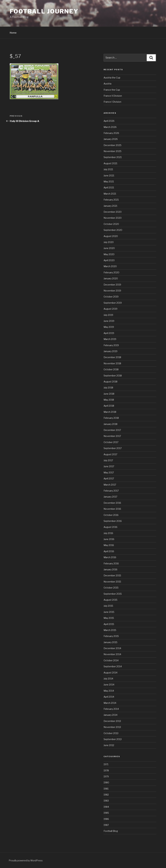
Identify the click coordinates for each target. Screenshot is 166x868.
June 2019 (109, 321)
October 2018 (111, 369)
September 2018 (113, 376)
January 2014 (110, 715)
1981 (106, 789)
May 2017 (109, 473)
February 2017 (111, 491)
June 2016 (109, 539)
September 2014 (113, 666)
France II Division (113, 96)
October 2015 (111, 588)
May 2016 (109, 545)
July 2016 (108, 533)
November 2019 (112, 291)
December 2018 (112, 357)
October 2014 (111, 660)
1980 (106, 782)
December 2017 (112, 430)
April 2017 (109, 479)
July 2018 (108, 388)
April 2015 (109, 624)
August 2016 (110, 527)
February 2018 (111, 418)
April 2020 (109, 260)
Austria (107, 84)
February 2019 (111, 345)
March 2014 (110, 703)
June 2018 (109, 394)
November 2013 (112, 727)
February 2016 (111, 563)
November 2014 (112, 654)
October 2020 (111, 224)
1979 (106, 776)
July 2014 (108, 679)
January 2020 (111, 278)
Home (13, 33)
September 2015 (113, 594)
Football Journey (44, 11)
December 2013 (112, 721)
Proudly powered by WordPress (26, 860)
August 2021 (110, 163)
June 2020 (109, 248)
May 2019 (109, 327)
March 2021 (110, 194)
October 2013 (111, 733)
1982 (106, 795)
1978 (106, 770)
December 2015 (112, 575)
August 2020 (111, 236)
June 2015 (109, 612)
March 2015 (110, 630)
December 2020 (113, 212)
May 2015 (109, 618)
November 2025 (113, 151)
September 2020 (113, 230)
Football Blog (111, 831)
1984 (106, 807)
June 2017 (109, 466)
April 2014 (109, 697)
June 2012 (109, 745)
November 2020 (113, 218)
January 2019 (110, 351)
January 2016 (110, 569)
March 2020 (110, 266)
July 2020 (109, 242)
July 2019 (108, 315)
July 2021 (108, 169)
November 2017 (112, 436)
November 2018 (112, 363)
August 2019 (110, 309)
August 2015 (110, 600)
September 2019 (113, 303)
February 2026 (111, 133)
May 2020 (109, 254)
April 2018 (109, 406)
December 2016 (112, 503)
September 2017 (113, 448)
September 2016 (113, 521)
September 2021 (113, 157)
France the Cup (112, 90)
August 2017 (110, 454)
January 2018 (110, 424)
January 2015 (110, 642)
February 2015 (111, 636)
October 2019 (111, 297)
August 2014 (110, 673)
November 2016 (112, 509)
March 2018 (110, 412)
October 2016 (111, 515)
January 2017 (110, 497)
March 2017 (110, 485)
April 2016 (109, 551)
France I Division (112, 102)
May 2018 (109, 400)
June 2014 (109, 685)
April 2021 (109, 187)
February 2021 (111, 200)
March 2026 (110, 127)
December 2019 (112, 285)
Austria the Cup (112, 78)
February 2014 (111, 709)
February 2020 (111, 272)
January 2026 (111, 139)
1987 (106, 825)
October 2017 (111, 442)
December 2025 (113, 145)
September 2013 (113, 739)
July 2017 (108, 460)
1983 (106, 801)
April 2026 (109, 121)
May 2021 (109, 181)
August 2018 (110, 382)
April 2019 (109, 333)
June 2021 (109, 175)
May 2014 (109, 691)
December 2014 (112, 648)
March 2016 (110, 557)
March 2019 (110, 339)
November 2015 (112, 582)
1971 (106, 764)
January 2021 (110, 206)
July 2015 (108, 606)
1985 (106, 813)
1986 (106, 819)
